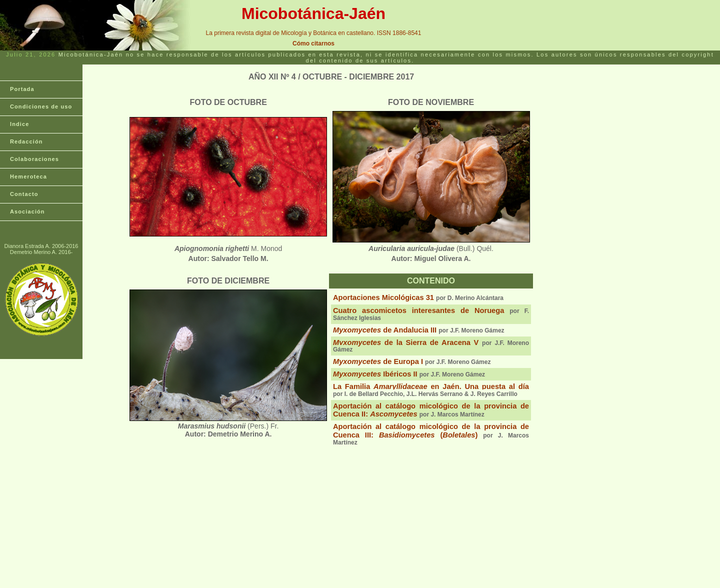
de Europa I (378, 361)
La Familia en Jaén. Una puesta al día (431, 386)
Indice (19, 124)
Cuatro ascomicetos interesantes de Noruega (418, 310)
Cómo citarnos (313, 43)
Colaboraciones (34, 159)
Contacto (24, 194)
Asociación (27, 211)
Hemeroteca (28, 176)
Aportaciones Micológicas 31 (383, 297)
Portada (22, 89)
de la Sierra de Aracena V (406, 342)
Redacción (26, 141)
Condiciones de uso (41, 106)
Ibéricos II (375, 374)
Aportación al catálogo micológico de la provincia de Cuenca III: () (431, 431)
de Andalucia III (385, 330)
